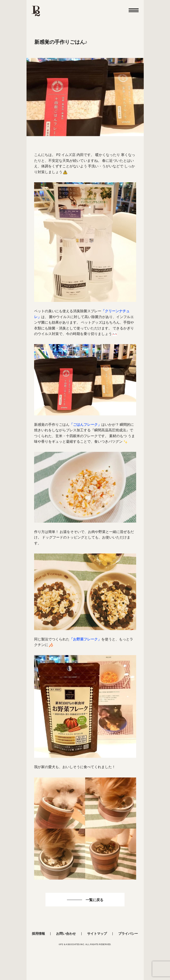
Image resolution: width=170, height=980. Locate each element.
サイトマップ (97, 934)
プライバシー (128, 934)
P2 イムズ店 (66, 155)
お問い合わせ (66, 934)
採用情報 (38, 934)
